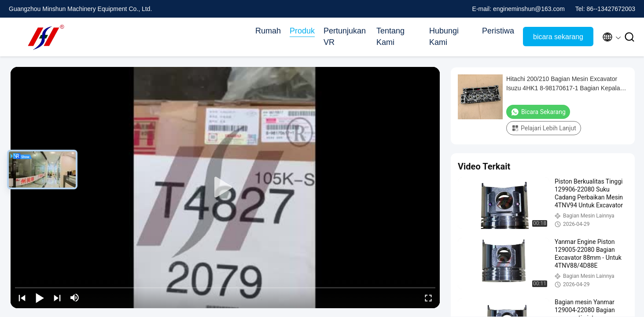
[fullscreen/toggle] (428, 298)
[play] (225, 188)
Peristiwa (498, 31)
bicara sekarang (558, 37)
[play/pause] (40, 298)
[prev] (22, 298)
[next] (57, 298)
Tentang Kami (390, 37)
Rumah (268, 31)
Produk (302, 31)
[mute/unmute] (75, 298)
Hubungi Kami (444, 37)
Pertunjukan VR (345, 37)
